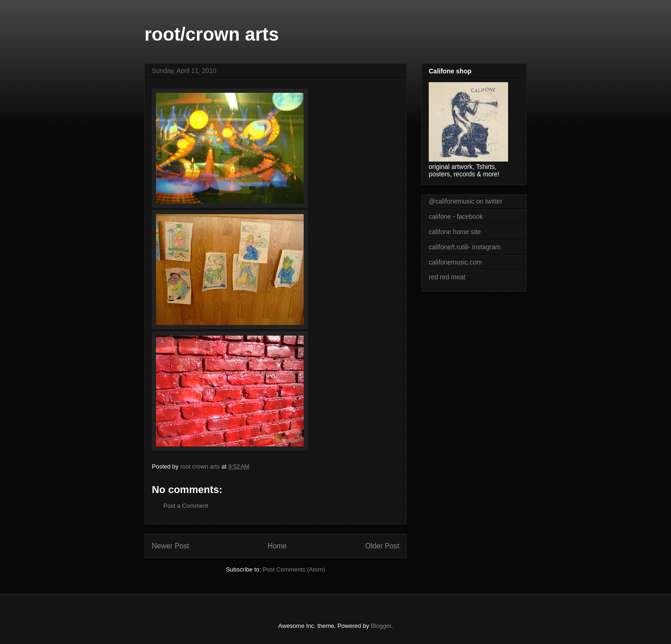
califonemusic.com (455, 262)
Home (277, 546)
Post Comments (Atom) (294, 569)
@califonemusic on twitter (466, 201)
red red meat (447, 277)
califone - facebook (456, 217)
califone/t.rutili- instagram (465, 247)
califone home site (455, 232)
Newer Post (171, 546)
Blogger (381, 626)
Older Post (382, 546)
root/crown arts (212, 34)
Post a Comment (186, 506)
